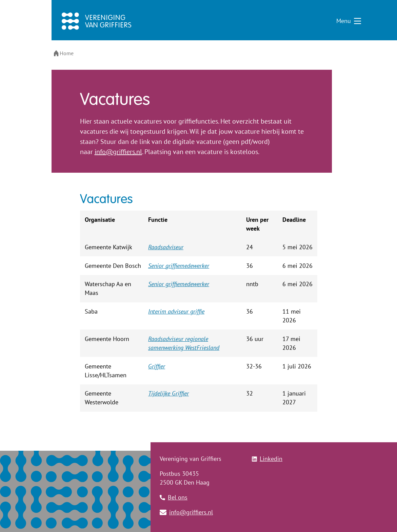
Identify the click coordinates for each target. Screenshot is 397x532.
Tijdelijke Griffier (168, 393)
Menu (344, 21)
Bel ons (178, 497)
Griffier (157, 366)
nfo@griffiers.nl (119, 152)
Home (67, 53)
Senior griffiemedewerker (179, 266)
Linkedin (271, 459)
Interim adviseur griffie (176, 311)
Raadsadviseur (166, 247)
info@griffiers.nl (191, 512)
